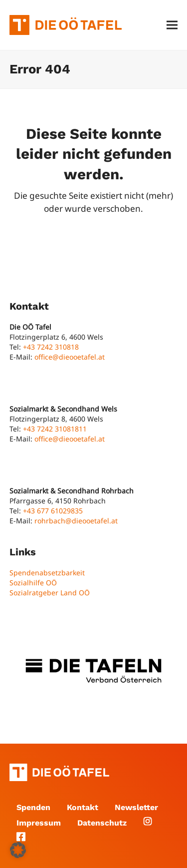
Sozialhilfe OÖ (33, 583)
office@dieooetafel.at (70, 357)
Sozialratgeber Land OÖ (50, 593)
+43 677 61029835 (53, 511)
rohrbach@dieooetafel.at (76, 521)
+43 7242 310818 (51, 347)
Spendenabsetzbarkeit (47, 573)
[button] (172, 25)
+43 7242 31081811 (55, 429)
